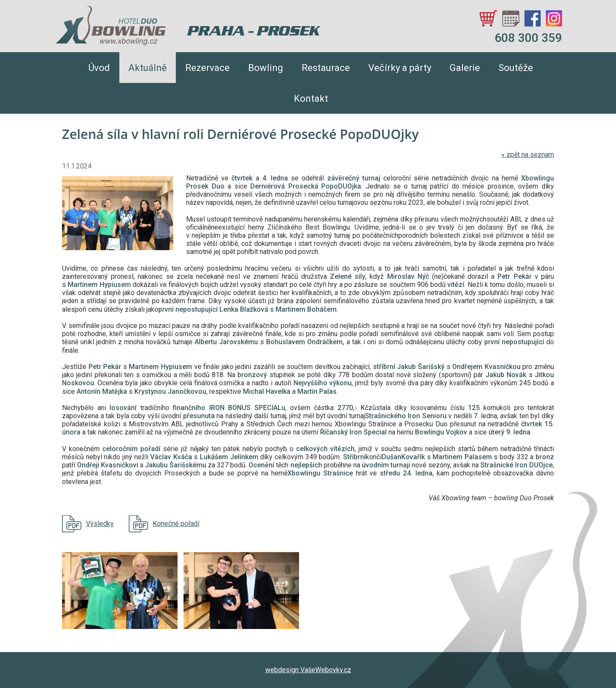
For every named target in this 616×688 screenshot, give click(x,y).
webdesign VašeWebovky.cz (308, 670)
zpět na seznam (528, 155)
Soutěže (516, 68)
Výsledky (100, 524)
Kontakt (311, 99)
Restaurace (326, 68)
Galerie (465, 68)
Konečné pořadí (176, 524)
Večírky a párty (400, 68)
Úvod (99, 68)
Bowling (266, 68)
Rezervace (207, 68)
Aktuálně (148, 68)
